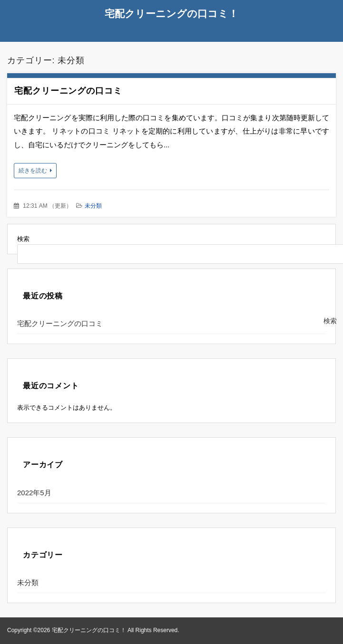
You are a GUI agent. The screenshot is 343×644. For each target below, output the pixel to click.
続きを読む (33, 171)
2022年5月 (34, 493)
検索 (23, 239)
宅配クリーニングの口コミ (68, 91)
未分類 (93, 206)
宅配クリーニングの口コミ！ (171, 14)
